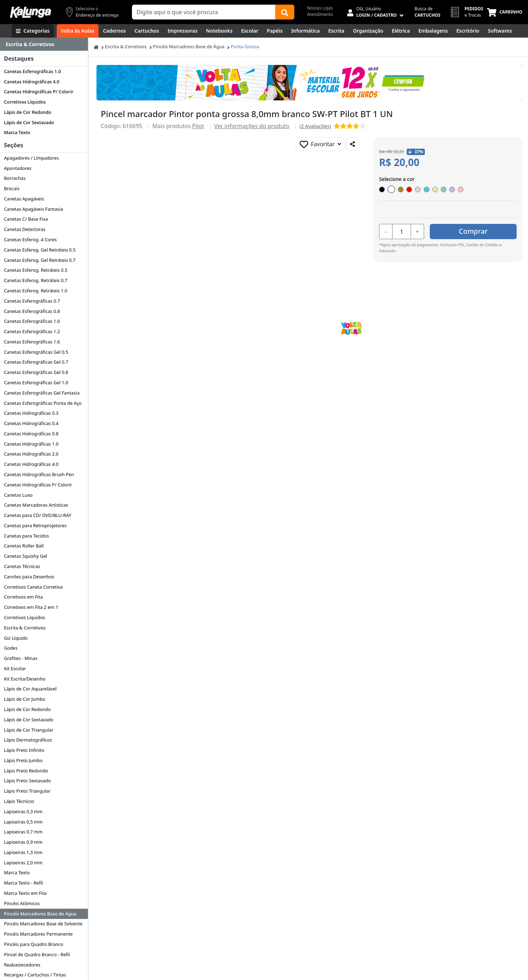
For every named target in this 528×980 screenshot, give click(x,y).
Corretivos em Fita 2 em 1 (31, 607)
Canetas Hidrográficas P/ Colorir (39, 92)
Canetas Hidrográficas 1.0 (31, 444)
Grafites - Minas (21, 658)
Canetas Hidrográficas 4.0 (32, 82)
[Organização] (368, 31)
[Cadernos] (114, 31)
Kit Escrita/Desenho (25, 679)
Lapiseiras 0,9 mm (23, 842)
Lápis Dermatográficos (28, 740)
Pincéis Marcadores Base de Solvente (43, 924)
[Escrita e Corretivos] (337, 31)
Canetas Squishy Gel (25, 556)
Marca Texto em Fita (25, 893)
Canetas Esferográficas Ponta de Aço (43, 403)
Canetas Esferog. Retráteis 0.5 (36, 270)
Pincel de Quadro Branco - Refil (37, 954)
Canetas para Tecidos (26, 536)
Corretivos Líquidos (25, 102)
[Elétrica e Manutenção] (401, 31)
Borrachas (15, 178)
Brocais (12, 188)
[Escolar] (250, 31)
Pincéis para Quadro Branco (34, 944)
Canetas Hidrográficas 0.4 (31, 423)
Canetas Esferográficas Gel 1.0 (36, 382)
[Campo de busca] (204, 12)
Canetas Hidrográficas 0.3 (31, 413)
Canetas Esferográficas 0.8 (32, 311)
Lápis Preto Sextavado (27, 781)
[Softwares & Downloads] (500, 31)
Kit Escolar (15, 668)
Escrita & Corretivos (25, 628)
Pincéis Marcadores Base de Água (40, 914)
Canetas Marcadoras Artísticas (36, 505)
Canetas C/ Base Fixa (26, 219)
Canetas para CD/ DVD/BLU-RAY (38, 515)
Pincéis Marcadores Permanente (38, 934)
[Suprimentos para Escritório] (468, 31)
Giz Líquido (16, 638)
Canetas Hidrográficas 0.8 (31, 434)
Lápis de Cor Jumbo (24, 699)
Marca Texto (17, 132)
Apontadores (18, 168)
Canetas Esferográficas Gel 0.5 (36, 352)
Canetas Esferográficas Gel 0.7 (36, 362)
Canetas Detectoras (25, 229)
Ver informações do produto (252, 126)
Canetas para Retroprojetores (35, 525)
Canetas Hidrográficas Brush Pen (39, 474)
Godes (11, 648)
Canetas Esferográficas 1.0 (32, 71)
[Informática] (305, 31)
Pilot (198, 126)
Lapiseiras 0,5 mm (23, 822)
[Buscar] (285, 12)
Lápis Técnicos (19, 801)
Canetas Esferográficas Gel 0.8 (36, 372)
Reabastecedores (22, 965)
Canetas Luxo (18, 495)
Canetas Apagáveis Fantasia (34, 209)
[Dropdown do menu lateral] (44, 44)
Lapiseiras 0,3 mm (23, 811)
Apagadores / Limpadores (31, 158)
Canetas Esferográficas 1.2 (32, 331)
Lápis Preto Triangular (27, 791)
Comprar (474, 231)
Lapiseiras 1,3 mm (23, 852)
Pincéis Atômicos (22, 903)
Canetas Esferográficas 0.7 (32, 301)
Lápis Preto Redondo (26, 771)
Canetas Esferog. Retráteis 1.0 (36, 291)
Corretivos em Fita (23, 597)
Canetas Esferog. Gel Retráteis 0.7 (40, 260)
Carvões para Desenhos (29, 577)
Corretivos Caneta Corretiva (33, 587)
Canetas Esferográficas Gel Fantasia (42, 393)
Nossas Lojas (320, 8)
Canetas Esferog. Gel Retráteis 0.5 (40, 250)
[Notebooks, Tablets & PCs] (219, 31)
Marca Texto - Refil (23, 883)
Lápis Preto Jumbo (23, 760)
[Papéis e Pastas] (275, 31)
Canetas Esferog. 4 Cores (30, 240)
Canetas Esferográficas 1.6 (32, 342)
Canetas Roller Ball (24, 546)
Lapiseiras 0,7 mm (23, 832)
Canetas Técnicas (22, 566)
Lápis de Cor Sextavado (29, 122)
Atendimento (320, 14)
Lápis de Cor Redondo (27, 112)
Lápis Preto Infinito (24, 750)
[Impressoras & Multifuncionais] (182, 31)
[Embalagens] (433, 31)
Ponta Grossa (245, 46)
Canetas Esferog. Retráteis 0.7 (36, 280)
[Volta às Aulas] (78, 31)
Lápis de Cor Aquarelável (30, 689)
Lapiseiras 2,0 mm (23, 863)
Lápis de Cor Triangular (29, 730)
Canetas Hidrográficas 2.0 (31, 454)
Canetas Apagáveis (24, 199)
